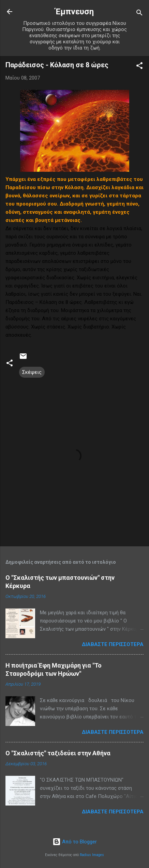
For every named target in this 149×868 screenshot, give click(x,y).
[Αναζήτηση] (139, 14)
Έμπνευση (74, 12)
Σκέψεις (32, 372)
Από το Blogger (75, 842)
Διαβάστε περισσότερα (113, 644)
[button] (139, 67)
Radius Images (92, 855)
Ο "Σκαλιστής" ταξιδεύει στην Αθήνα (58, 753)
